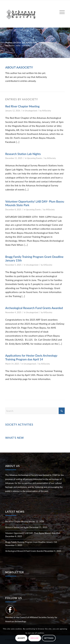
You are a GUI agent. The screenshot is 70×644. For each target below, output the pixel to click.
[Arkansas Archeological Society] (29, 14)
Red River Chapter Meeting (22, 106)
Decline (35, 638)
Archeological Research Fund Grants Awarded (34, 308)
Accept (21, 638)
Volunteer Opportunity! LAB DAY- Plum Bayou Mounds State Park (33, 533)
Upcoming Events (34, 158)
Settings (49, 638)
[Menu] (61, 12)
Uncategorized (31, 111)
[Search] (35, 411)
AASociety (46, 111)
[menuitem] (61, 12)
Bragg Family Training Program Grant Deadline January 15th (31, 542)
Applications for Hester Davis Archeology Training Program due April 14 (31, 357)
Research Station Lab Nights (23, 154)
